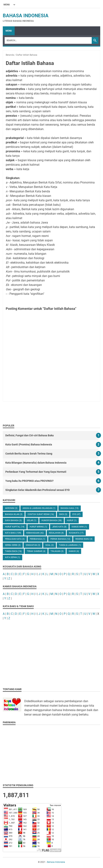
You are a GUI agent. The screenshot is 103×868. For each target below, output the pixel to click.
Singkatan (33, 545)
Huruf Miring (38, 527)
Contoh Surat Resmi (41, 514)
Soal (50, 545)
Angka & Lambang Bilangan (39, 508)
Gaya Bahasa (13, 520)
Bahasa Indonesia (26, 16)
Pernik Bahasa (60, 539)
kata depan (13, 557)
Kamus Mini (79, 527)
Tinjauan (57, 551)
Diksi (63, 514)
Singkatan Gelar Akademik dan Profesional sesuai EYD (38, 490)
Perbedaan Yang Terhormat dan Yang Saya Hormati (36, 472)
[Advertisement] (51, 650)
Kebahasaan (35, 533)
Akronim (11, 508)
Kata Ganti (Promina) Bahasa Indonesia (29, 444)
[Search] (48, 40)
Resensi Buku (84, 539)
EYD (76, 514)
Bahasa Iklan (14, 514)
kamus (74, 551)
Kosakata (76, 533)
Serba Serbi (13, 545)
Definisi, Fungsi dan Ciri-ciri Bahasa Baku (30, 435)
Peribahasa (38, 539)
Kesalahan (56, 533)
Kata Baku (13, 533)
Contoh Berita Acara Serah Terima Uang (29, 454)
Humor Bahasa (52, 520)
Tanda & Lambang (70, 545)
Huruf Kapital (15, 527)
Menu (9, 31)
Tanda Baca (13, 551)
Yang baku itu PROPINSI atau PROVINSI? (29, 481)
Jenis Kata (59, 527)
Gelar (32, 520)
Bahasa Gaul (70, 508)
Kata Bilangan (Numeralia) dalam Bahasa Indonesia (36, 463)
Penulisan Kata (15, 539)
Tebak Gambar (36, 551)
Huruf (72, 520)
